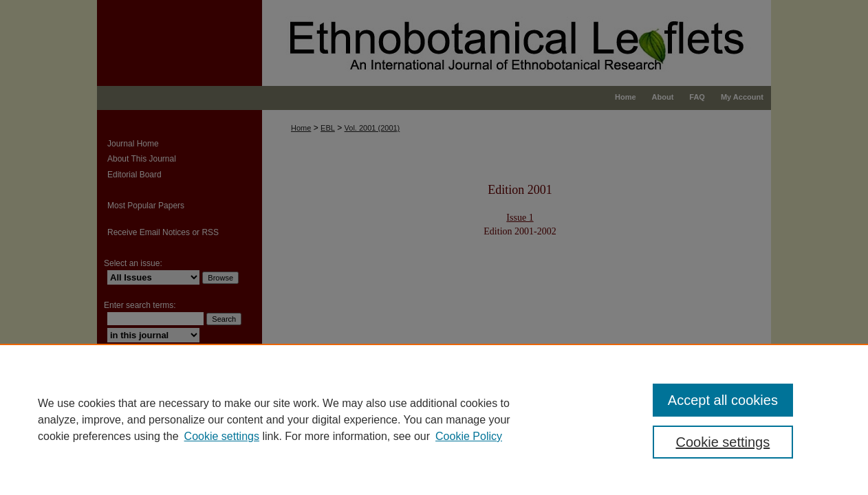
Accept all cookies (723, 400)
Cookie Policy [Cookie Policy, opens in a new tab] (469, 436)
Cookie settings (222, 436)
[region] (434, 419)
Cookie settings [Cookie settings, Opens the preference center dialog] (723, 442)
